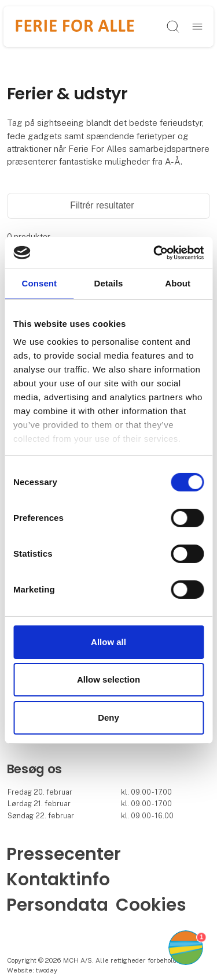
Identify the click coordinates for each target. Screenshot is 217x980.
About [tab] (178, 283)
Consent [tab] (39, 283)
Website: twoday (32, 970)
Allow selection (108, 679)
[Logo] (75, 26)
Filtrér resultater (108, 205)
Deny (108, 718)
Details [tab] (109, 283)
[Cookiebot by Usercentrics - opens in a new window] (155, 252)
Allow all (108, 642)
